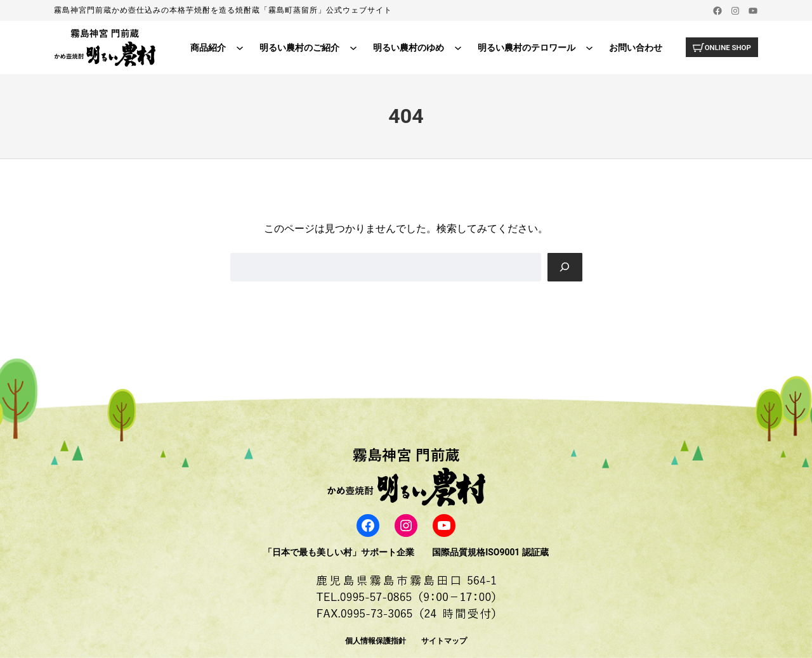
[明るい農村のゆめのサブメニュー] (455, 48)
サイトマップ (444, 641)
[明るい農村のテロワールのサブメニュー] (587, 48)
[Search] (565, 267)
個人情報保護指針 (376, 641)
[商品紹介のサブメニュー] (237, 48)
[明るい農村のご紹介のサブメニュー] (351, 48)
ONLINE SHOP (726, 47)
